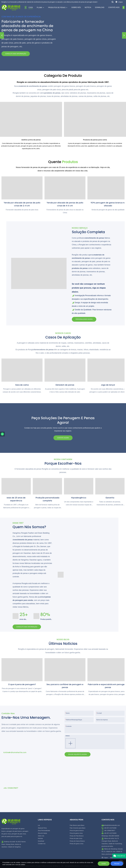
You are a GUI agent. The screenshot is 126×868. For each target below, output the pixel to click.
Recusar (117, 864)
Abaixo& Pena (42, 828)
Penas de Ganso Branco (77, 841)
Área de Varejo (42, 833)
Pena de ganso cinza (76, 833)
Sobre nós (76, 7)
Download (100, 7)
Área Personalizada (44, 831)
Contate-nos (114, 7)
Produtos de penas (57, 8)
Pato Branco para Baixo (77, 825)
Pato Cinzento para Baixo (78, 828)
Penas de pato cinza (76, 838)
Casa (31, 7)
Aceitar (104, 864)
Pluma (40, 8)
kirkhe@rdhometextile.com (112, 825)
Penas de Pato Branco (77, 836)
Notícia (88, 7)
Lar (39, 825)
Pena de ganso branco (77, 831)
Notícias (40, 838)
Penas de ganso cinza (76, 844)
